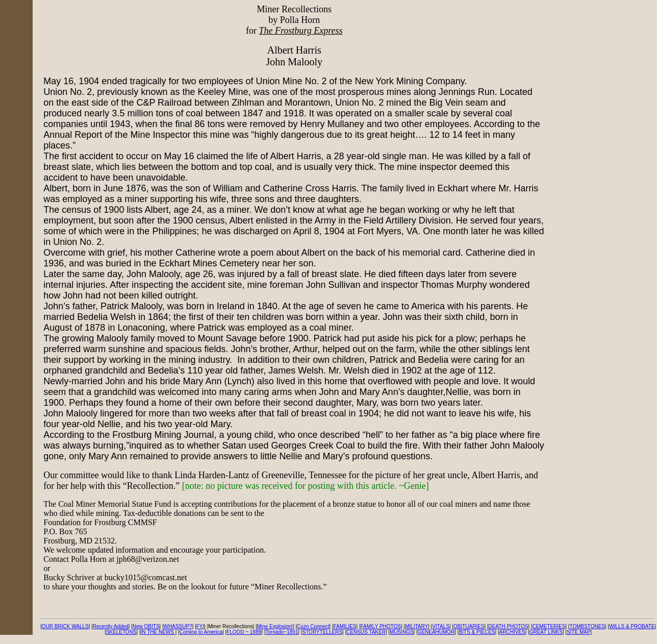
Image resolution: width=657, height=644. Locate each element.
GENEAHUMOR (436, 632)
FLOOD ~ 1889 (244, 632)
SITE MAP (579, 632)
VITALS (441, 626)
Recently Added (111, 626)
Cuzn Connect (313, 626)
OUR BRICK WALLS (65, 626)
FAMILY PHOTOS (381, 626)
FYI (200, 626)
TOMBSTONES (587, 626)
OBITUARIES (469, 626)
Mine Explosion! (275, 626)
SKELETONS (121, 632)
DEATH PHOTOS (508, 626)
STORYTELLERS (323, 632)
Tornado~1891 (282, 632)
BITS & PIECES (477, 632)
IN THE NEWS (158, 632)
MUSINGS (402, 632)
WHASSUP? (178, 626)
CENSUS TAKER (366, 632)
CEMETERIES (549, 626)
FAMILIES (345, 626)
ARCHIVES (512, 632)
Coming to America (201, 632)
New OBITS (146, 626)
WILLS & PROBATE (632, 626)
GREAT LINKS (546, 632)
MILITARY (416, 626)
